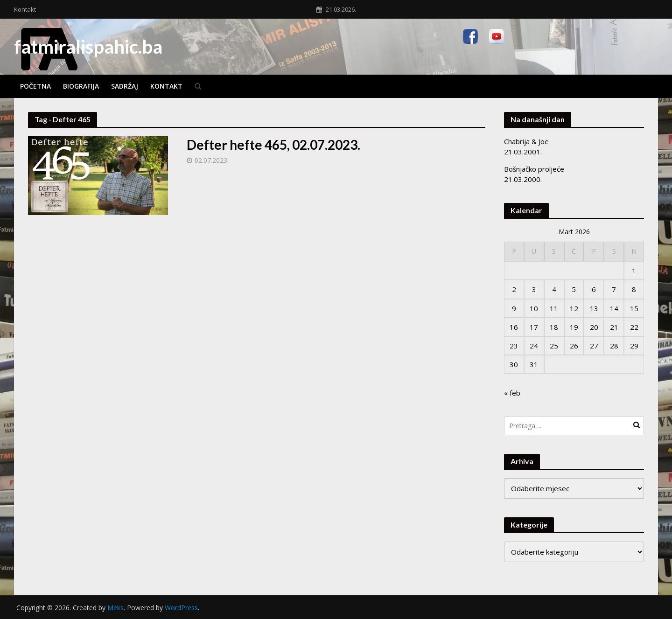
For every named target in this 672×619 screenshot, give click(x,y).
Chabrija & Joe (526, 141)
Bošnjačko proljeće (534, 169)
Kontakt (25, 9)
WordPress (181, 608)
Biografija (81, 86)
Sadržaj (125, 86)
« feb (512, 393)
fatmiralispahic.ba (88, 47)
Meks (115, 608)
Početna (35, 86)
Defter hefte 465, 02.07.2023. (273, 145)
